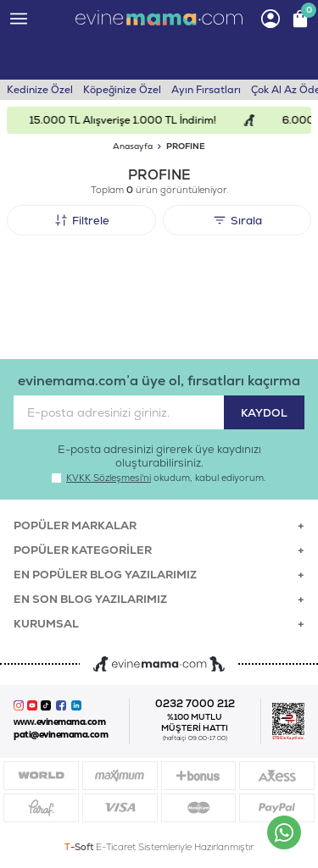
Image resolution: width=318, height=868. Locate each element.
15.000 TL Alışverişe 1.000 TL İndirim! (131, 120)
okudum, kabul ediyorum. (159, 478)
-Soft (80, 847)
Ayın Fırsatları (206, 90)
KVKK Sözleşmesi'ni (109, 478)
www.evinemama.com (59, 722)
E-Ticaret (116, 847)
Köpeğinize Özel (122, 90)
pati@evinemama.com (61, 735)
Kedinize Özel (40, 90)
